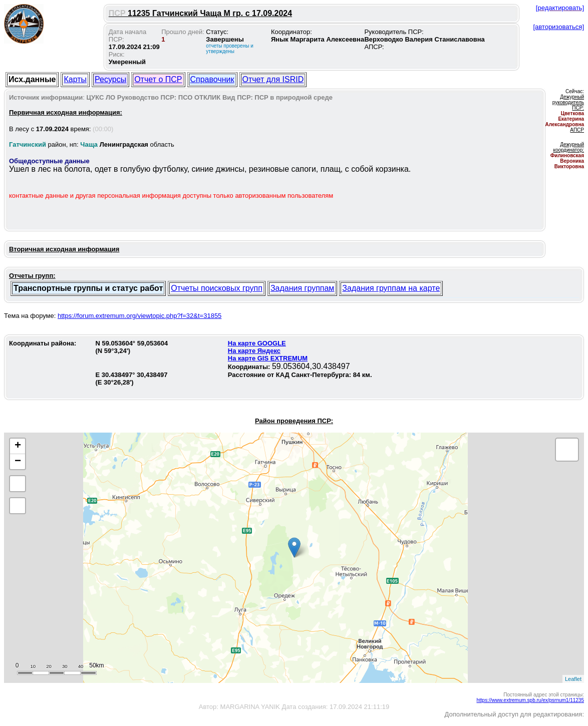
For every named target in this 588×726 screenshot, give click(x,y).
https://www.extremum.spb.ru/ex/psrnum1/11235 (530, 700)
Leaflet (573, 679)
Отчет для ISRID (273, 79)
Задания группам (302, 288)
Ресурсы (110, 79)
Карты (75, 79)
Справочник (212, 79)
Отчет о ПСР (158, 79)
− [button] (18, 462)
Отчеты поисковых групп (217, 288)
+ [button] (18, 446)
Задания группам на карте (391, 288)
